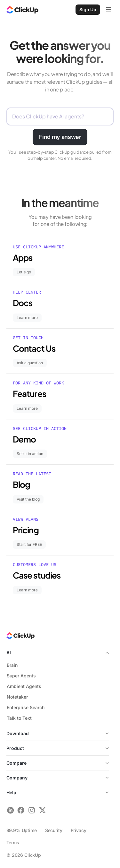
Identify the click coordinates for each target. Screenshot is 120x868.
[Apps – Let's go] (60, 260)
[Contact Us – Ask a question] (60, 351)
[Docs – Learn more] (60, 306)
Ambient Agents (24, 686)
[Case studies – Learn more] (60, 578)
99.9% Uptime (22, 830)
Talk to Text (19, 718)
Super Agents (21, 676)
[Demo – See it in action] (60, 442)
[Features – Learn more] (60, 396)
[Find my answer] (60, 137)
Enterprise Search (26, 707)
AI (58, 653)
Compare (16, 763)
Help (58, 792)
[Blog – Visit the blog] (60, 487)
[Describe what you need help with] (60, 116)
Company (58, 778)
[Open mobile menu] (108, 10)
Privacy (79, 830)
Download (58, 733)
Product (15, 748)
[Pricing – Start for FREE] (60, 533)
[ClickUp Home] (22, 10)
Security (54, 830)
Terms (13, 842)
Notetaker (17, 697)
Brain (12, 665)
